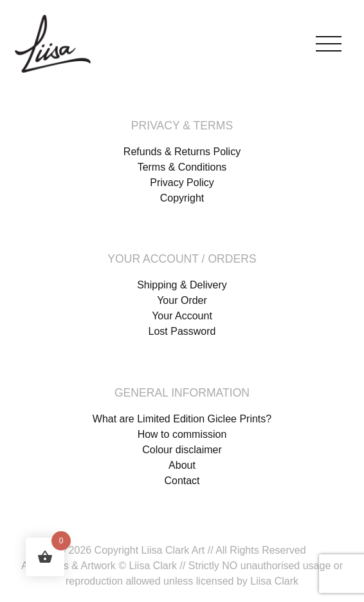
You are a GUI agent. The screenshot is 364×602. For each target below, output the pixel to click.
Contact (182, 481)
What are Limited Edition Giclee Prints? (182, 419)
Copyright (182, 198)
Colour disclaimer (182, 450)
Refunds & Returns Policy (182, 152)
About (182, 465)
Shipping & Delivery (182, 285)
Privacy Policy (182, 183)
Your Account (182, 316)
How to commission (182, 434)
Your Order (182, 300)
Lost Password (182, 331)
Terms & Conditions (182, 167)
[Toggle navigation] (329, 41)
